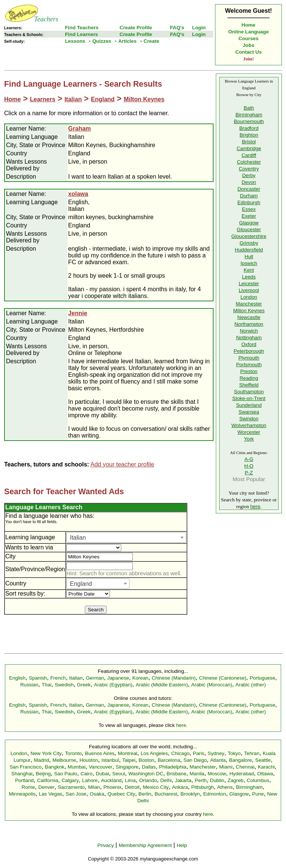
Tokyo (234, 753)
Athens (225, 787)
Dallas (149, 767)
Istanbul (110, 760)
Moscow (217, 774)
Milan (94, 787)
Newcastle (249, 317)
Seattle (263, 760)
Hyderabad (242, 774)
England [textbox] (81, 584)
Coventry (249, 169)
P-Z (249, 473)
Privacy (105, 845)
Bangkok (55, 767)
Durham (249, 196)
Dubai (102, 774)
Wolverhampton (249, 425)
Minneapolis (22, 794)
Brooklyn (190, 794)
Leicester (249, 284)
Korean (140, 678)
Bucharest (166, 794)
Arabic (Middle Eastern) (162, 685)
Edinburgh (249, 202)
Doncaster (249, 189)
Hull (249, 256)
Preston (249, 371)
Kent (249, 270)
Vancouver (101, 767)
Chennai (245, 767)
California (48, 780)
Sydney (216, 753)
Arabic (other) (251, 685)
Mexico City (156, 787)
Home (249, 25)
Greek (84, 685)
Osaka (97, 794)
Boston (147, 760)
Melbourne (64, 760)
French (58, 678)
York (249, 439)
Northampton (249, 324)
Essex (249, 209)
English (17, 678)
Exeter (249, 216)
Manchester (249, 304)
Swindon (249, 419)
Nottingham (249, 338)
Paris (199, 753)
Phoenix (112, 787)
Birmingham (249, 115)
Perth (201, 780)
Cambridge (249, 148)
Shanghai (22, 774)
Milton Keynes (144, 99)
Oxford (249, 344)
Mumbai (76, 767)
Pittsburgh (203, 787)
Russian (29, 685)
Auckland (111, 780)
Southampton (249, 392)
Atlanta (218, 760)
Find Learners (81, 34)
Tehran (252, 753)
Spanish (38, 678)
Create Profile (136, 28)
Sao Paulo (66, 774)
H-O (249, 466)
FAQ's (177, 28)
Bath (249, 108)
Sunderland (249, 405)
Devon (249, 182)
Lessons (75, 41)
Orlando (148, 780)
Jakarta (183, 780)
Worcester (249, 432)
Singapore (127, 767)
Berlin (145, 794)
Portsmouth (249, 365)
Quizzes (102, 41)
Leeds (249, 277)
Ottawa (265, 774)
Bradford (249, 128)
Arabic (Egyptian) (113, 685)
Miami (226, 767)
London (249, 297)
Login (199, 28)
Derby (249, 175)
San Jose (76, 794)
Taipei (129, 760)
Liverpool (249, 290)
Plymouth (249, 358)
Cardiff (249, 155)
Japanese (118, 678)
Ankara (180, 787)
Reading (249, 378)
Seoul (119, 774)
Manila (197, 774)
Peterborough (249, 351)
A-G (249, 459)
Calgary (70, 780)
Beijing (43, 774)
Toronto (73, 753)
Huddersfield (249, 250)
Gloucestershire (249, 236)
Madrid (41, 760)
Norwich (249, 331)
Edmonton (214, 794)
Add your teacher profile (122, 464)
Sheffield (249, 385)
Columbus (258, 780)
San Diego (195, 760)
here (255, 506)
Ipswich (249, 263)
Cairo (87, 774)
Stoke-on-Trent (249, 398)
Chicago (180, 753)
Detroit (132, 787)
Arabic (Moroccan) (212, 685)
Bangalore (240, 760)
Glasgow (249, 223)
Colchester (249, 162)
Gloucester (249, 229)
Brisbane (177, 774)
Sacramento (71, 787)
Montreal (128, 753)
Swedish (64, 685)
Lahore (90, 780)
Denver (46, 787)
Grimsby (249, 243)
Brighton (249, 135)
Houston (89, 760)
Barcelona (169, 760)
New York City (46, 753)
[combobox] (126, 537)
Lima (130, 780)
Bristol (249, 142)
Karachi (266, 767)
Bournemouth (249, 121)
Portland (24, 780)
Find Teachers (82, 28)
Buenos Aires (100, 753)
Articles (127, 41)
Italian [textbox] (78, 538)
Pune (258, 794)
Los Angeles (154, 753)
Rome (29, 787)
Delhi (166, 780)
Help (182, 845)
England (103, 99)
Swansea (249, 412)
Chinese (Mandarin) (174, 678)
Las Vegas (51, 794)
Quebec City (121, 794)
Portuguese (262, 678)
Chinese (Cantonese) (223, 678)
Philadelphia (173, 767)
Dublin (217, 780)
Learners (43, 99)
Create (152, 41)
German (95, 678)
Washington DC (146, 774)
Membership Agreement (145, 845)
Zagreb (235, 780)
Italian (73, 99)
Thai (47, 685)
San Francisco (25, 767)
